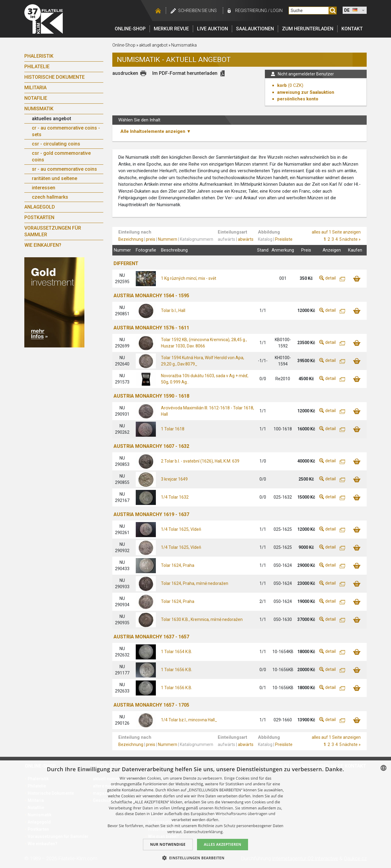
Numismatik (39, 109)
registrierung (251, 11)
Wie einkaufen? (43, 245)
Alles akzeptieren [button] (223, 844)
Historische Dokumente (55, 77)
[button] (196, 858)
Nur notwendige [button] (168, 844)
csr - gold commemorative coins (61, 156)
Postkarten (39, 217)
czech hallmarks (50, 197)
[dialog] (195, 814)
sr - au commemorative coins (64, 169)
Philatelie (37, 67)
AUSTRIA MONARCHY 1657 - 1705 (151, 705)
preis (151, 239)
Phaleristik (39, 56)
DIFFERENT (126, 263)
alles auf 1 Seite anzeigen (336, 232)
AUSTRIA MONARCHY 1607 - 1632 (151, 446)
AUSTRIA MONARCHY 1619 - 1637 (151, 514)
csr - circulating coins (56, 144)
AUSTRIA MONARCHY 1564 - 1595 (151, 296)
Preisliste (284, 239)
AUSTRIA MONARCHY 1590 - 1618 (151, 396)
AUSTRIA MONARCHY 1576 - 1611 (151, 328)
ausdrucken (125, 73)
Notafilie (36, 98)
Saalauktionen (255, 29)
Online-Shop (130, 29)
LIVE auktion (212, 29)
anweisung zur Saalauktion (306, 92)
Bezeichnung (131, 239)
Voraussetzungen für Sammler (53, 231)
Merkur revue (171, 29)
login (277, 11)
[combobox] (383, 768)
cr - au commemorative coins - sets (66, 131)
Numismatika (184, 45)
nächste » (352, 239)
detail (330, 278)
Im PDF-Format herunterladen (185, 73)
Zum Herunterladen (308, 29)
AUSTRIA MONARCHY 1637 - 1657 (151, 637)
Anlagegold (40, 207)
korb (282, 85)
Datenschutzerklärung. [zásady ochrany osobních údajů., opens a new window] (204, 832)
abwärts (246, 239)
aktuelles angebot (52, 119)
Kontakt (352, 29)
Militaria (35, 88)
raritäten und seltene (55, 178)
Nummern (168, 239)
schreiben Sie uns (197, 11)
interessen (44, 188)
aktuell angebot (153, 45)
